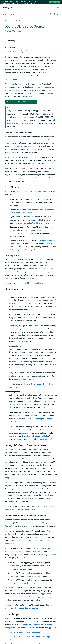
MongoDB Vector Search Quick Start (25, 633)
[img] (7, 52)
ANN (37, 111)
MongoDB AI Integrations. (32, 283)
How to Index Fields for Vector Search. (21, 509)
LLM (20, 401)
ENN (52, 114)
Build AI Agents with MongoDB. (23, 250)
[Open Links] (58, 8)
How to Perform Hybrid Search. (36, 223)
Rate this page (10, 47)
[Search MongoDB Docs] (51, 14)
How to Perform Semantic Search (39, 210)
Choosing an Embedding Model (35, 436)
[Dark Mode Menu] (58, 14)
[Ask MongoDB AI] (54, 14)
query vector (15, 566)
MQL (50, 591)
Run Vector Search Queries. (21, 213)
